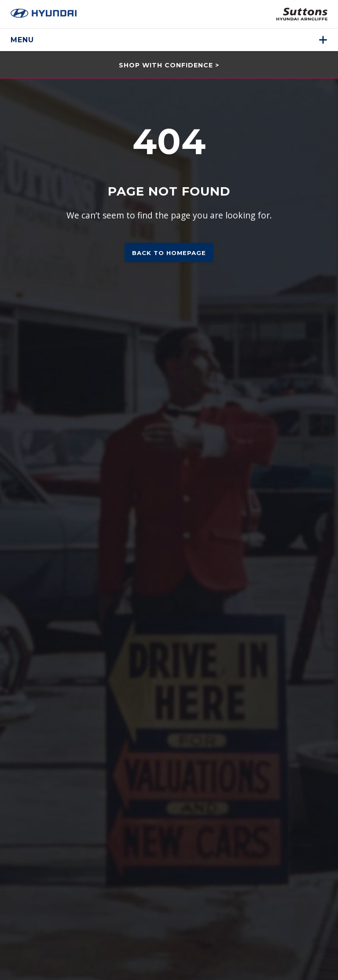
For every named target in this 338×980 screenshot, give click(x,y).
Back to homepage (169, 253)
